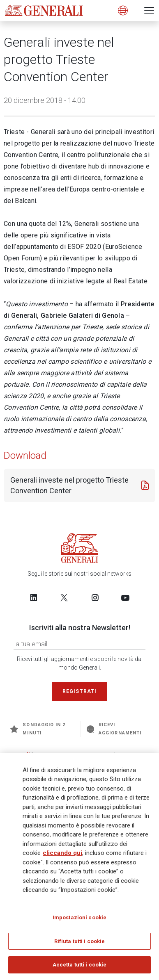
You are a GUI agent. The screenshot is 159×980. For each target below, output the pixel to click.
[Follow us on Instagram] (95, 597)
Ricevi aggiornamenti (114, 729)
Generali (18, 755)
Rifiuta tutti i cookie (80, 944)
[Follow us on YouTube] (125, 597)
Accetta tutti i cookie (80, 968)
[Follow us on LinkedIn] (34, 597)
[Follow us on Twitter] (64, 597)
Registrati (80, 691)
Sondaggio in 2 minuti (38, 729)
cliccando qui (62, 856)
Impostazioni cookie (79, 920)
